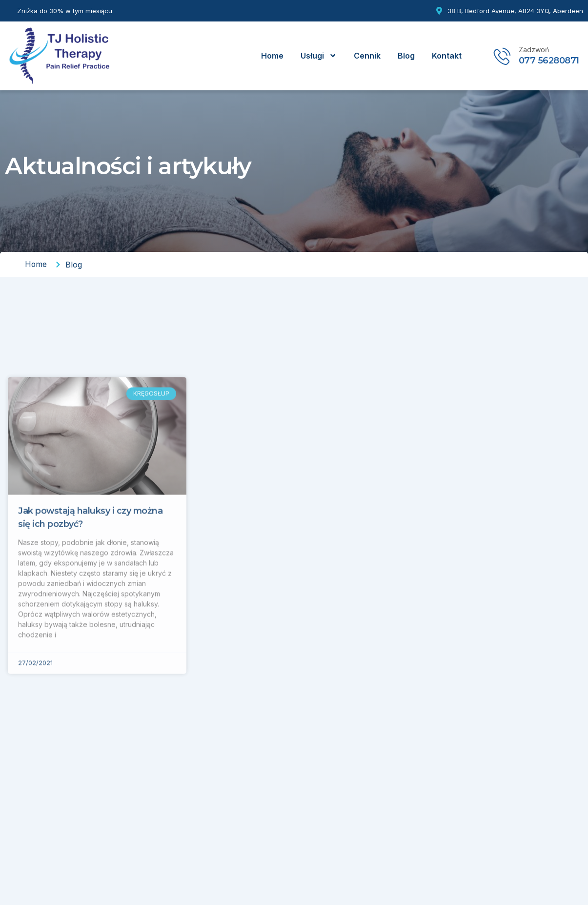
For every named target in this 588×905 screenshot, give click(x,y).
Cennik (367, 56)
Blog (406, 56)
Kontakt (447, 56)
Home (272, 56)
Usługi (319, 56)
